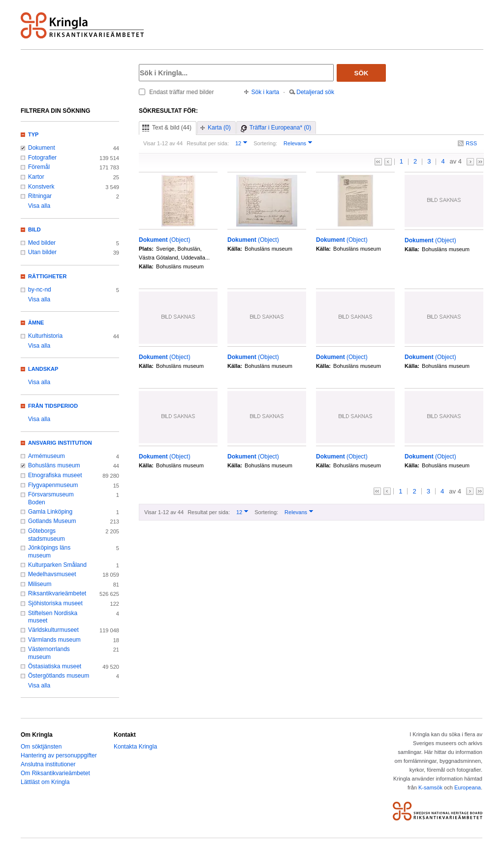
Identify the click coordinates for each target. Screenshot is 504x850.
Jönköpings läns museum (49, 552)
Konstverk (41, 187)
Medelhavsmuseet (52, 574)
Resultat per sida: (208, 143)
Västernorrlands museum (49, 653)
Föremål (39, 167)
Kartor (36, 177)
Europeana (468, 787)
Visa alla (39, 206)
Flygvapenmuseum (53, 485)
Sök (362, 73)
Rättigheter (47, 276)
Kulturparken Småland (57, 565)
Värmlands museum (54, 640)
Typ (33, 134)
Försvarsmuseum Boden (51, 498)
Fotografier (42, 158)
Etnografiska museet (55, 475)
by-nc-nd (40, 290)
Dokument (42, 148)
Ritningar (40, 196)
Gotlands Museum (52, 521)
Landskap (43, 369)
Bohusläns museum (54, 465)
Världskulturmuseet (53, 630)
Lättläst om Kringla (45, 782)
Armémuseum (47, 456)
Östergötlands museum (59, 676)
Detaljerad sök (315, 92)
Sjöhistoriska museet (55, 603)
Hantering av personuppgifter (59, 755)
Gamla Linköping (50, 512)
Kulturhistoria (45, 336)
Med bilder (42, 243)
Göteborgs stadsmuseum (47, 535)
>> (480, 162)
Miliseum (40, 584)
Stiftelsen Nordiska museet (53, 617)
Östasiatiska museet (55, 666)
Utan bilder (42, 252)
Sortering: (265, 143)
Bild (34, 229)
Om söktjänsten (41, 747)
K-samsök (430, 787)
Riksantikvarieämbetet (57, 593)
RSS (471, 143)
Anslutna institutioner (48, 764)
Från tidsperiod (53, 406)
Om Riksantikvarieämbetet (55, 773)
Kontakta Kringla (135, 747)
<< (378, 162)
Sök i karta (266, 92)
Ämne (36, 323)
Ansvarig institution (60, 443)
